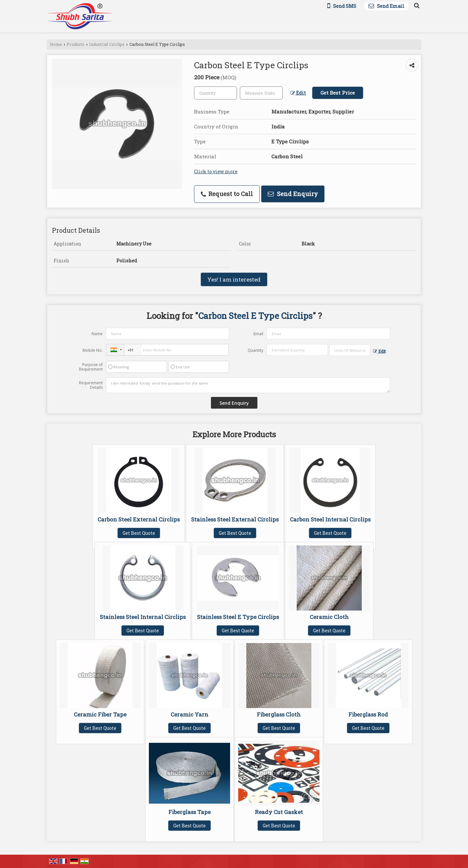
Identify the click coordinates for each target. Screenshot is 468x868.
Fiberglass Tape (189, 812)
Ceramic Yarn (189, 714)
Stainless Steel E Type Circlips (238, 617)
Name (97, 334)
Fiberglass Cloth (279, 714)
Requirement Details (91, 385)
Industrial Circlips (107, 44)
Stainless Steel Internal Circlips (143, 617)
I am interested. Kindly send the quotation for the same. (248, 385)
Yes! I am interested (234, 279)
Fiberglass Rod (368, 714)
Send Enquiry (293, 194)
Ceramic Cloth (329, 617)
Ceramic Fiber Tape (100, 714)
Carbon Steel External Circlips (139, 519)
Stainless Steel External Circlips (235, 519)
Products (76, 44)
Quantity (255, 350)
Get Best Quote (139, 533)
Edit (298, 93)
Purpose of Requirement (91, 367)
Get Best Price (338, 93)
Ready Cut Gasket (279, 812)
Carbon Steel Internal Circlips (330, 519)
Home (56, 44)
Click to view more (216, 171)
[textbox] (261, 93)
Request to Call (227, 194)
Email (258, 334)
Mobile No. (93, 350)
